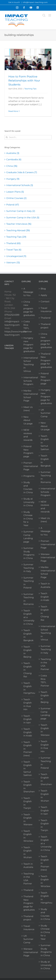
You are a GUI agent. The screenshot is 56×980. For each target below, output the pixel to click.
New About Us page (28, 420)
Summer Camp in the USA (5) (23, 217)
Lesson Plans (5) (15, 192)
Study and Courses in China (28, 487)
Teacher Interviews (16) (19, 224)
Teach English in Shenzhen (28, 787)
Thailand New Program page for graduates (28, 903)
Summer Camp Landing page (28, 537)
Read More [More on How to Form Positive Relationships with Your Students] (13, 111)
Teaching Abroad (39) (18, 230)
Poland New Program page (28, 451)
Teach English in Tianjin (28, 803)
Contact (45, 301)
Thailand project (28, 918)
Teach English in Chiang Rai (28, 670)
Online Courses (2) (16, 198)
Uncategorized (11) (16, 256)
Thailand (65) (13, 243)
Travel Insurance (28, 928)
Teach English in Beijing (28, 652)
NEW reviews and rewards (28, 435)
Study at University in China (28, 502)
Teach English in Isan (28, 719)
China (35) (12, 166)
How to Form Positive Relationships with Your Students (24, 81)
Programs (28, 476)
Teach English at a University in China (28, 617)
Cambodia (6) (14, 159)
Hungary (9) (13, 179)
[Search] (7, 137)
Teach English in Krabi (28, 732)
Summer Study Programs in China (28, 553)
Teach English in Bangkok (28, 635)
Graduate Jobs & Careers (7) (22, 172)
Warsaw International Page (28, 952)
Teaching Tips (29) (16, 237)
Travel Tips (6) (14, 250)
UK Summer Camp (28, 939)
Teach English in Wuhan (28, 852)
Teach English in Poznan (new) (28, 749)
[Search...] (28, 137)
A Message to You (28, 292)
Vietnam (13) (13, 263)
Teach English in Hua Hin (28, 704)
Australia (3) (13, 153)
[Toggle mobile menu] (50, 15)
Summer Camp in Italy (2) (21, 211)
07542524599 (12, 315)
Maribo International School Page (28, 396)
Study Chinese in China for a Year (28, 519)
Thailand (28, 890)
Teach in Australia (28, 866)
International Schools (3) (20, 185)
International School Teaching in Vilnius (28, 364)
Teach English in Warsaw (28, 820)
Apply (44, 295)
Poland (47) (13, 205)
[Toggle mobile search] (44, 15)
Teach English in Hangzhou (28, 688)
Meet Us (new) (28, 409)
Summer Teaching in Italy (28, 568)
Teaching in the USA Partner (28, 879)
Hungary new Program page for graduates (28, 345)
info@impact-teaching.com (35, 2)
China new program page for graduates (28, 308)
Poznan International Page (28, 466)
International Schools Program (28, 381)
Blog (43, 289)
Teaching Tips (30, 89)
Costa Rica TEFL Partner (28, 326)
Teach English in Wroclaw (28, 836)
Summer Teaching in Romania (28, 599)
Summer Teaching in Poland (28, 583)
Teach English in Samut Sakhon (28, 768)
